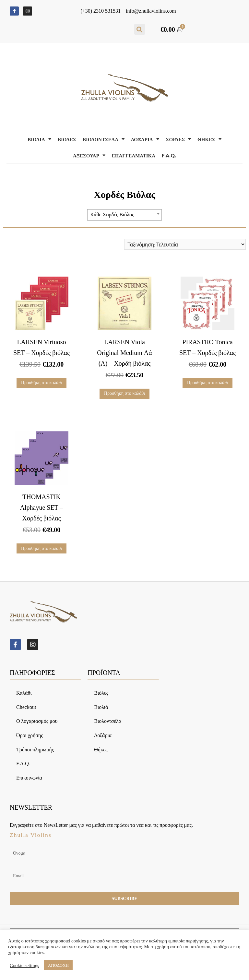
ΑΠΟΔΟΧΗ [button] (58, 965)
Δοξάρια (103, 736)
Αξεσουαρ (89, 155)
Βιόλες (101, 694)
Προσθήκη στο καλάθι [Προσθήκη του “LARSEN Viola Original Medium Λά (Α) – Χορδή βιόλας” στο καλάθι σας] (124, 393)
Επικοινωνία (29, 778)
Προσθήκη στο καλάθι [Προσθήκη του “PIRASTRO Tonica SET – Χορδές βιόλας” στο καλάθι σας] (207, 383)
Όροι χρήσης (30, 736)
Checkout (26, 708)
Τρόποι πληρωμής (35, 750)
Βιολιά (101, 708)
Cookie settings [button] (24, 965)
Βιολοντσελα (104, 139)
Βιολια (39, 139)
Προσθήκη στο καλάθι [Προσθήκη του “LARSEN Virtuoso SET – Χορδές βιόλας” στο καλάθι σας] (41, 383)
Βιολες (67, 139)
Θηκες (209, 139)
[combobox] (124, 215)
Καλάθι (24, 694)
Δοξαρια (145, 139)
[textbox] (124, 215)
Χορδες (178, 139)
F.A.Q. (169, 155)
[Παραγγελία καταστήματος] (185, 244)
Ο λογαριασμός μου (37, 722)
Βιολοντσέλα (108, 722)
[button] (140, 29)
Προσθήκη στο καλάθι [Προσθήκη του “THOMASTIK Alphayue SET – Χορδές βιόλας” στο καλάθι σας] (41, 548)
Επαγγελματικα (134, 155)
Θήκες (101, 750)
